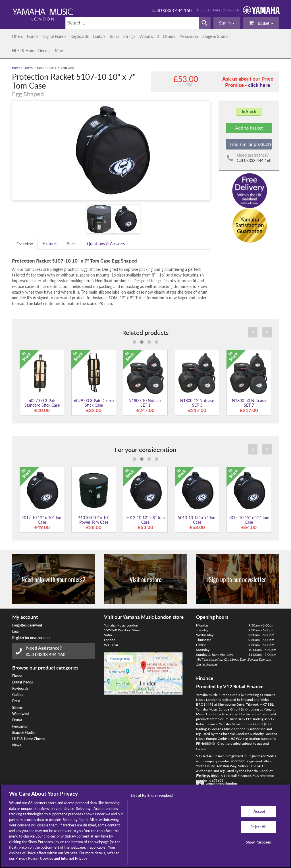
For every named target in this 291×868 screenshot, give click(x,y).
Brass (114, 36)
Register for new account (31, 638)
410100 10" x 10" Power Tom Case (94, 520)
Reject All (258, 827)
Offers (17, 36)
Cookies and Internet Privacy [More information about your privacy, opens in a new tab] (64, 858)
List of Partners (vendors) (152, 795)
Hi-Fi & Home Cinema (31, 51)
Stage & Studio (215, 36)
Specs (72, 244)
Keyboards (80, 36)
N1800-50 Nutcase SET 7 (249, 403)
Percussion (189, 36)
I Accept (258, 811)
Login (16, 631)
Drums (169, 36)
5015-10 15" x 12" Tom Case (249, 520)
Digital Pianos (54, 36)
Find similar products (251, 144)
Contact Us (231, 10)
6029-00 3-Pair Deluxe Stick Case (94, 403)
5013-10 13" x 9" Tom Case (197, 520)
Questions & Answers (106, 244)
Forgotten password (27, 625)
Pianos (33, 36)
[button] (227, 23)
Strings (129, 36)
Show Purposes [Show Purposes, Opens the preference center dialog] (258, 842)
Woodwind (149, 36)
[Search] (132, 23)
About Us (203, 10)
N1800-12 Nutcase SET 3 (197, 403)
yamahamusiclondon (221, 784)
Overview (25, 244)
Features (50, 244)
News (16, 745)
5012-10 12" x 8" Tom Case (145, 520)
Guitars (99, 36)
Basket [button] (261, 23)
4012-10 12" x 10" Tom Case (42, 520)
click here (259, 85)
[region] (145, 826)
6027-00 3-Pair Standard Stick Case (42, 403)
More (60, 51)
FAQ (217, 10)
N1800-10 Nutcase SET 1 (145, 403)
